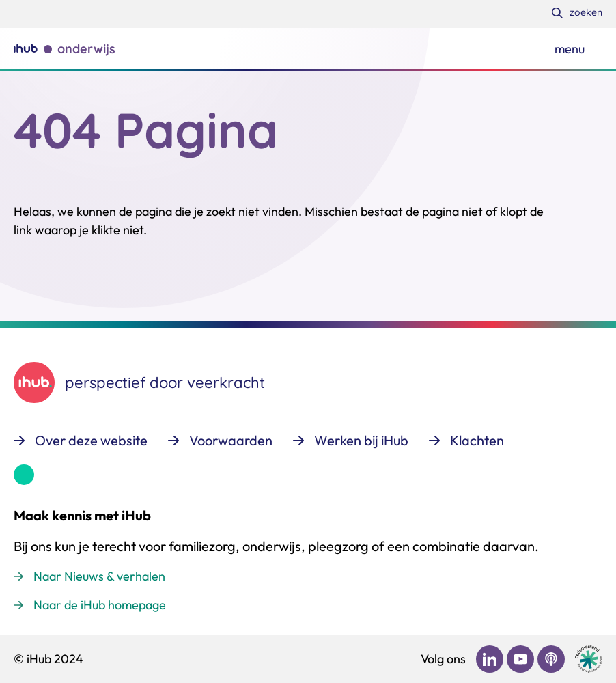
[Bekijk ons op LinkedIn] (490, 659)
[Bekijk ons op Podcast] (551, 659)
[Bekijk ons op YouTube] (520, 659)
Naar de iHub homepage (100, 605)
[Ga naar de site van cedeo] (589, 659)
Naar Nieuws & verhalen (99, 576)
